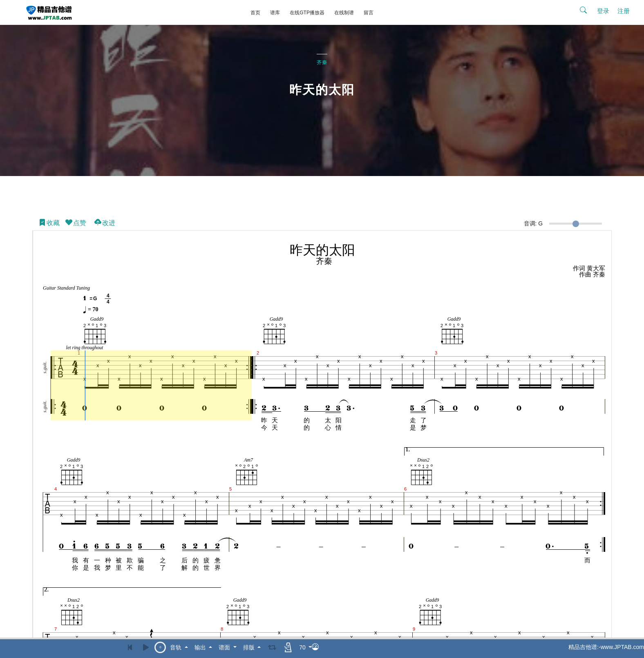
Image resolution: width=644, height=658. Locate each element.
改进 (104, 221)
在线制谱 (344, 13)
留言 (369, 13)
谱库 (275, 13)
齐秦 (322, 60)
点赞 (75, 221)
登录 (603, 11)
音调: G (533, 221)
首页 (255, 13)
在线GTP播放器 (307, 13)
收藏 (49, 221)
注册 (624, 11)
